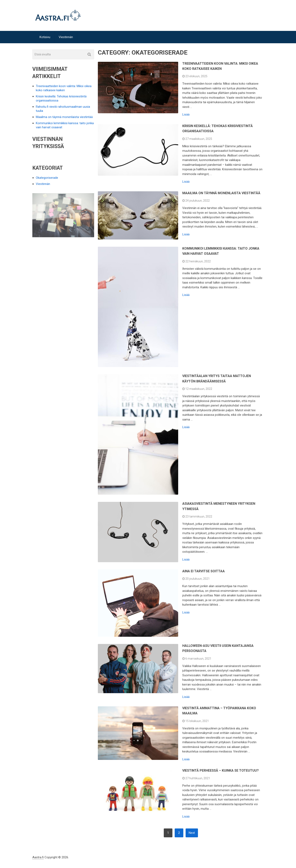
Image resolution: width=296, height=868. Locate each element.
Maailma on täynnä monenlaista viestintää (221, 193)
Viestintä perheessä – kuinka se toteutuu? (221, 770)
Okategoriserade (47, 178)
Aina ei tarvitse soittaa (204, 571)
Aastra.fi (38, 857)
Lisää (186, 115)
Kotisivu (45, 37)
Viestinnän (66, 37)
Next (192, 833)
